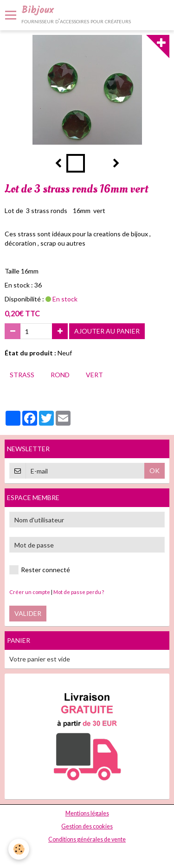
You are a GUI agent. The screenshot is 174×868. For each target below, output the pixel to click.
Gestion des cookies (87, 826)
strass (22, 375)
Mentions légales (87, 813)
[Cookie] (19, 849)
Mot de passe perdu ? (79, 592)
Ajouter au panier (107, 331)
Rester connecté (40, 570)
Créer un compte (30, 592)
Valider (28, 613)
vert (94, 375)
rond (60, 375)
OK (155, 471)
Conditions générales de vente (87, 839)
